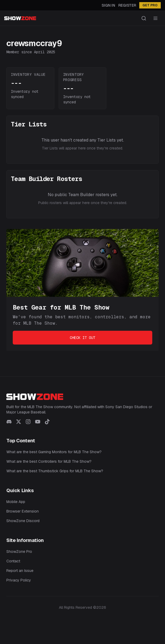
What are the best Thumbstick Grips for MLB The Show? (55, 471)
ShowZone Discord (23, 521)
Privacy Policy (19, 580)
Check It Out (82, 338)
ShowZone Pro (19, 552)
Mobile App (16, 502)
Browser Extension (23, 511)
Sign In (108, 5)
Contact (13, 561)
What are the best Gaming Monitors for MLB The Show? (54, 452)
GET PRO (150, 5)
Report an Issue (20, 571)
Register (127, 5)
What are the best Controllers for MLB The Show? (49, 461)
